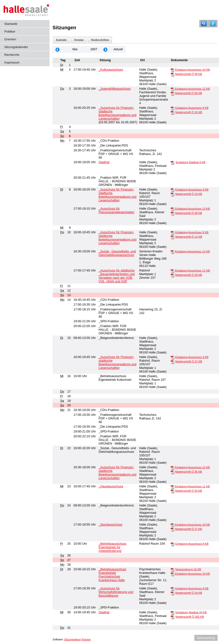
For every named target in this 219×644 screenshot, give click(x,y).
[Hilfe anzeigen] (213, 24)
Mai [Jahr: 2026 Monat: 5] (75, 49)
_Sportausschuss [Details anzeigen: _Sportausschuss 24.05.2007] (110, 524)
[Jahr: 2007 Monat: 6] (106, 49)
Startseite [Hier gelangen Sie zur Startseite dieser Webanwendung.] (11, 24)
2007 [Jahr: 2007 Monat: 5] (94, 49)
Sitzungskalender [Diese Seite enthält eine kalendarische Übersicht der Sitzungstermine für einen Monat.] (16, 47)
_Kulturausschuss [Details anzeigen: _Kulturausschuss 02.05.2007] (111, 70)
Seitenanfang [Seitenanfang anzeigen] (206, 638)
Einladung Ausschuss (192, 70)
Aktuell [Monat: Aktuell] (118, 49)
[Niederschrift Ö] (172, 74)
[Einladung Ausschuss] (172, 70)
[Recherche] (204, 24)
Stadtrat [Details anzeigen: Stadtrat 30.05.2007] (104, 612)
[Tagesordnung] (172, 570)
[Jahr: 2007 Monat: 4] (58, 49)
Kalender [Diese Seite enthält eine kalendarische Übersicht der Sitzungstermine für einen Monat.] (62, 40)
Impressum (12, 62)
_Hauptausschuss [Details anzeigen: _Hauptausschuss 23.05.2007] (111, 486)
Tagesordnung (188, 569)
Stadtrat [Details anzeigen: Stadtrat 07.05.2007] (104, 162)
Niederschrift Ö (188, 74)
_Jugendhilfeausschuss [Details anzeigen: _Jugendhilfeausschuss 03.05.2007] (115, 89)
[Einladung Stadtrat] (172, 162)
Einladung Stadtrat (191, 162)
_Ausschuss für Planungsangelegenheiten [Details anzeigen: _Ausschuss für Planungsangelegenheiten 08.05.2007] (116, 210)
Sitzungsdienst (73, 639)
